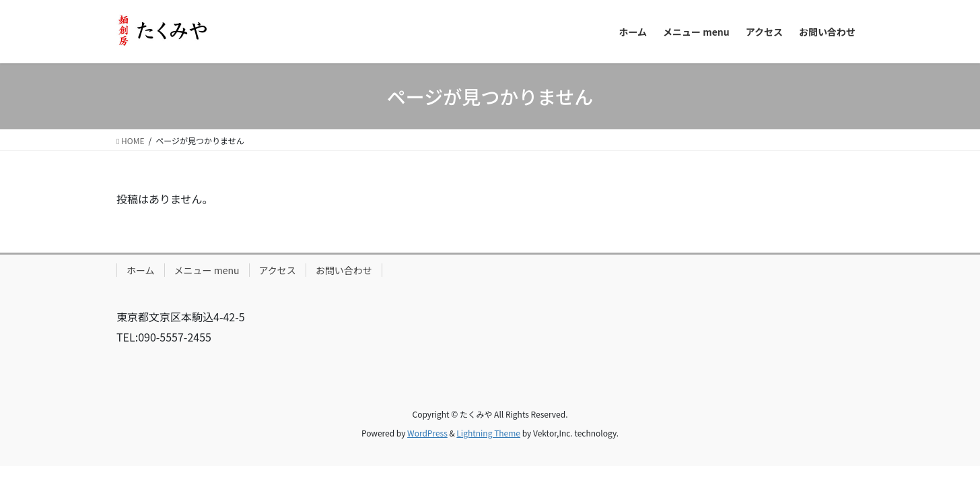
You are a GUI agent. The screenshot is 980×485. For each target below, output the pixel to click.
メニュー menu (207, 270)
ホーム (141, 270)
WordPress (427, 433)
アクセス (278, 270)
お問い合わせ (344, 270)
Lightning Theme (488, 433)
